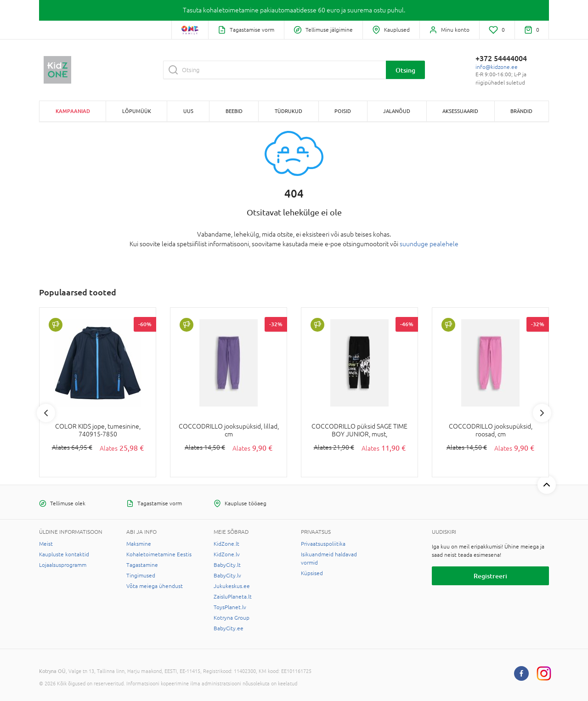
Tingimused (141, 576)
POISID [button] (343, 111)
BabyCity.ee (229, 628)
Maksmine (139, 544)
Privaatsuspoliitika (323, 544)
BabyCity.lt (227, 565)
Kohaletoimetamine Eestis (159, 554)
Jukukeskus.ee (232, 586)
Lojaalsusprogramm (63, 565)
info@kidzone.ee (497, 67)
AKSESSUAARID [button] (460, 111)
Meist (46, 544)
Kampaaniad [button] (73, 111)
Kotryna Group (232, 618)
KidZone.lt (226, 544)
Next (542, 413)
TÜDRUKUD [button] (288, 111)
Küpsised (312, 573)
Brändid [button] (521, 111)
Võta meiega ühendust (155, 586)
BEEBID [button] (234, 111)
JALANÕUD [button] (397, 111)
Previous (46, 413)
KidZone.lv (227, 554)
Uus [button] (188, 111)
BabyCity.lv (227, 576)
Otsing (405, 70)
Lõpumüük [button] (137, 111)
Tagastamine (142, 565)
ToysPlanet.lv (230, 607)
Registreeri (490, 576)
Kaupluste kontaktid (64, 554)
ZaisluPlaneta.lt (233, 597)
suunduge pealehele (429, 244)
